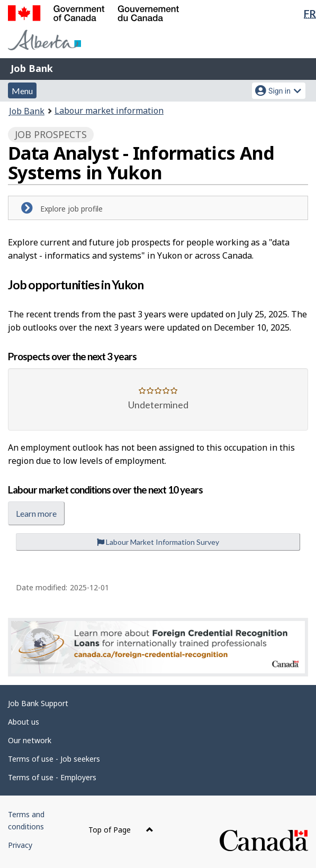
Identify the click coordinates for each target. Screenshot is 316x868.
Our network (30, 740)
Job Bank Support (38, 703)
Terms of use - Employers (52, 777)
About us (24, 722)
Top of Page (121, 830)
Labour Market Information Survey (158, 542)
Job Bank (32, 68)
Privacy (20, 845)
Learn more (36, 513)
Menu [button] (22, 91)
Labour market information (109, 111)
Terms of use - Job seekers (54, 759)
